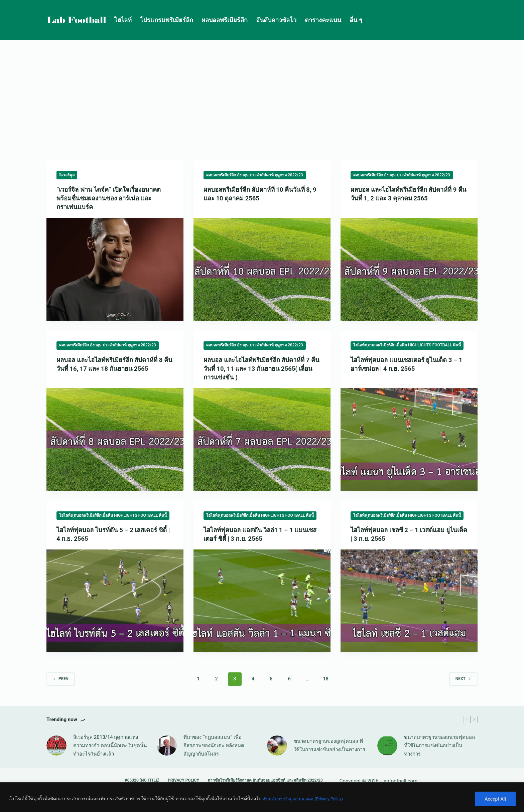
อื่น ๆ (356, 20)
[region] (262, 797)
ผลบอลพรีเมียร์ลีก (225, 20)
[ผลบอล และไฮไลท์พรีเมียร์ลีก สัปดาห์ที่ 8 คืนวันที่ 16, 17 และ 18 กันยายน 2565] (115, 440)
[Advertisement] (262, 90)
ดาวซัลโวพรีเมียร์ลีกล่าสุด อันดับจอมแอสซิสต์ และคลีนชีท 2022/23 (265, 780)
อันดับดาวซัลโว (276, 20)
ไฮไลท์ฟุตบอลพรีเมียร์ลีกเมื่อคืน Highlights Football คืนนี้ (407, 345)
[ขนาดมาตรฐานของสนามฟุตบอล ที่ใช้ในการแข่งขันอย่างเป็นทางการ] (387, 746)
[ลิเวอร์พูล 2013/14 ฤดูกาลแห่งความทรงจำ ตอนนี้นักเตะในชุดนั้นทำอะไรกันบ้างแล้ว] (56, 746)
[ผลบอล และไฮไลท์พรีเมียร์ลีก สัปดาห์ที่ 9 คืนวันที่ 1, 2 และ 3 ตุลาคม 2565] (409, 269)
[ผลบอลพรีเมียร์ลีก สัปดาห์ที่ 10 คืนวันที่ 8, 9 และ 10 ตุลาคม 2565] (262, 269)
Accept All (495, 799)
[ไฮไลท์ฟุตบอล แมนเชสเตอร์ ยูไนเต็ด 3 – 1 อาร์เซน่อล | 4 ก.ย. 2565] (409, 440)
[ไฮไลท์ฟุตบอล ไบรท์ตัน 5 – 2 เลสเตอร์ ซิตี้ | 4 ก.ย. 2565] (115, 601)
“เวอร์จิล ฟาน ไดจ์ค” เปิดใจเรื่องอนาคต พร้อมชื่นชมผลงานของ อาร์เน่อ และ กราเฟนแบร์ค (113, 198)
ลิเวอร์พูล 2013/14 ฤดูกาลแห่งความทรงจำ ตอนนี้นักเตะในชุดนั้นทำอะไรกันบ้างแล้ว (110, 746)
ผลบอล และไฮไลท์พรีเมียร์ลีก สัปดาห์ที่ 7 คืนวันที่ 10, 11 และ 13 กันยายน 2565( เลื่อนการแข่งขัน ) (261, 368)
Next (463, 679)
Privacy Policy (183, 780)
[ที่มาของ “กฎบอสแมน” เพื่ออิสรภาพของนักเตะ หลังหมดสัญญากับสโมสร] (167, 746)
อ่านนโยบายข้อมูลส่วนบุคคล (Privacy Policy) (309, 799)
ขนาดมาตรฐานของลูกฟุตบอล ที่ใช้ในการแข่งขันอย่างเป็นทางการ (330, 745)
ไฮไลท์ (123, 20)
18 (326, 679)
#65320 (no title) (142, 780)
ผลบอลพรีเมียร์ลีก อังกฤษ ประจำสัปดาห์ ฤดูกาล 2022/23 (255, 175)
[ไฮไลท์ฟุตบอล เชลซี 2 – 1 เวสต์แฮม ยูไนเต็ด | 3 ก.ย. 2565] (409, 601)
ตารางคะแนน (323, 20)
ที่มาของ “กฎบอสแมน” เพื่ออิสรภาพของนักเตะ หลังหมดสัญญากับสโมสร (214, 746)
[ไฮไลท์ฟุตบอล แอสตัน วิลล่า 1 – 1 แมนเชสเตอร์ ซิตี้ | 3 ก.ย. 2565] (262, 601)
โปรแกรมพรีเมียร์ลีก (167, 20)
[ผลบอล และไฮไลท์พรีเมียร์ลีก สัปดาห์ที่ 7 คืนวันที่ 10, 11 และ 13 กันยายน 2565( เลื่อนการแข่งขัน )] (262, 440)
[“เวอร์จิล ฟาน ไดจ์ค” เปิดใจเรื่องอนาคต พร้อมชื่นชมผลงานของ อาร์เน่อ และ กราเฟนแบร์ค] (115, 269)
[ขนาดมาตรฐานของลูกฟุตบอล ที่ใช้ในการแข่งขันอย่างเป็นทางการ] (277, 746)
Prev (61, 679)
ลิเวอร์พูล (67, 175)
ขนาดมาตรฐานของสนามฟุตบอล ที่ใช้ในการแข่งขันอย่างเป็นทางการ (439, 746)
